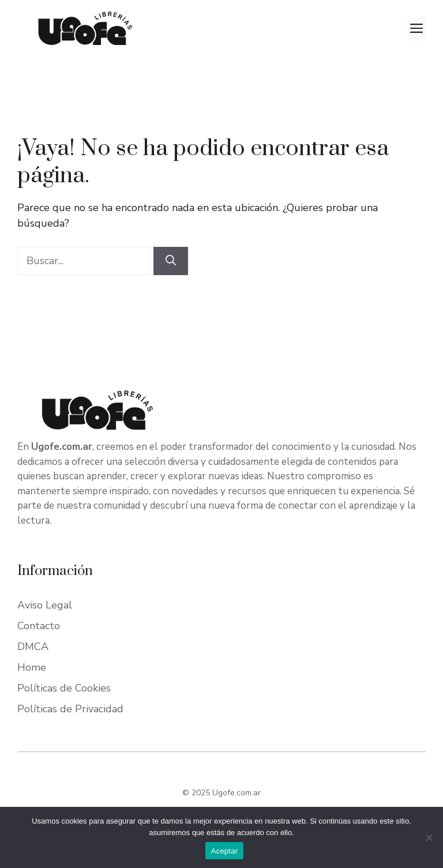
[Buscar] (171, 261)
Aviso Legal (45, 605)
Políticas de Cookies (64, 688)
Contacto (39, 626)
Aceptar (225, 851)
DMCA (33, 647)
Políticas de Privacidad (70, 709)
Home (32, 667)
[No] (429, 837)
